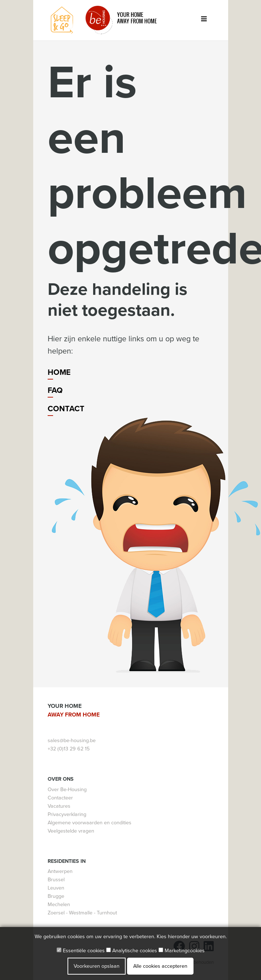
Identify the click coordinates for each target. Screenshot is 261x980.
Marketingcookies (182, 951)
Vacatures (59, 806)
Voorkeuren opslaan (97, 966)
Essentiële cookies (81, 951)
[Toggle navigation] (204, 20)
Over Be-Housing (67, 790)
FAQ (55, 390)
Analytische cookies (132, 951)
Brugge (56, 896)
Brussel (56, 880)
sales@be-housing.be (72, 740)
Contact (66, 409)
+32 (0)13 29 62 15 (69, 749)
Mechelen (59, 904)
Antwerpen (60, 871)
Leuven (56, 888)
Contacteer (60, 798)
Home (59, 372)
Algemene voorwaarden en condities (90, 823)
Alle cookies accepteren (160, 966)
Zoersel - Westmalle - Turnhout (82, 913)
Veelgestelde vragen (71, 831)
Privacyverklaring (67, 814)
